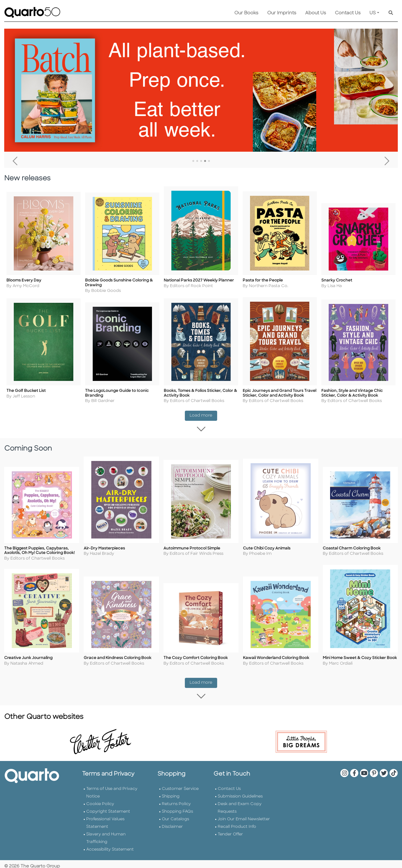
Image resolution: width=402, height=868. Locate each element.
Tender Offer (230, 834)
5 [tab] (209, 161)
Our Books (246, 13)
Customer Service (180, 788)
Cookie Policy (100, 804)
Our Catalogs (175, 819)
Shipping (171, 796)
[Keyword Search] (391, 13)
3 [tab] (201, 161)
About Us (315, 13)
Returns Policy (176, 804)
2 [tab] (197, 161)
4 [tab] (205, 161)
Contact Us (348, 13)
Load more (203, 417)
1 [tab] (193, 161)
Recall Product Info (237, 826)
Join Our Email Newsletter (244, 819)
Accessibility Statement (110, 849)
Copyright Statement (108, 811)
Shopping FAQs (177, 811)
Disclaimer (172, 826)
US (373, 13)
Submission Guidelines (240, 796)
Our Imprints (282, 13)
